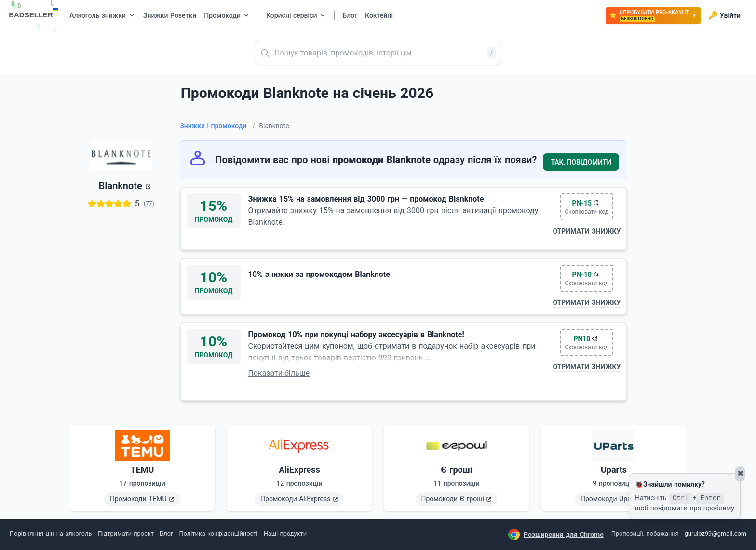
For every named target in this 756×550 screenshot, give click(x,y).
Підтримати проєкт (126, 533)
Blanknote (121, 186)
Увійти (724, 15)
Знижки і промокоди (217, 126)
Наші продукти (285, 533)
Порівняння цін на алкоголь (51, 533)
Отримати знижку (587, 231)
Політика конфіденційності (219, 533)
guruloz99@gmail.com (715, 533)
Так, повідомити (581, 162)
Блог (166, 533)
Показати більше (279, 373)
